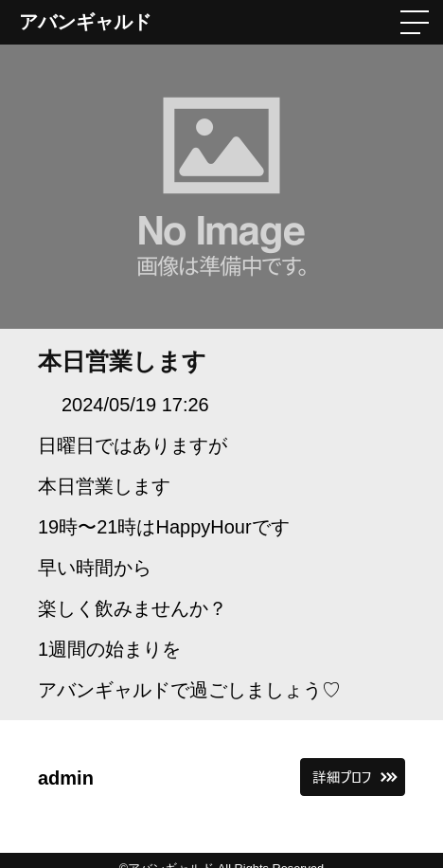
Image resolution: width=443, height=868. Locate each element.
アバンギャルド (85, 22)
